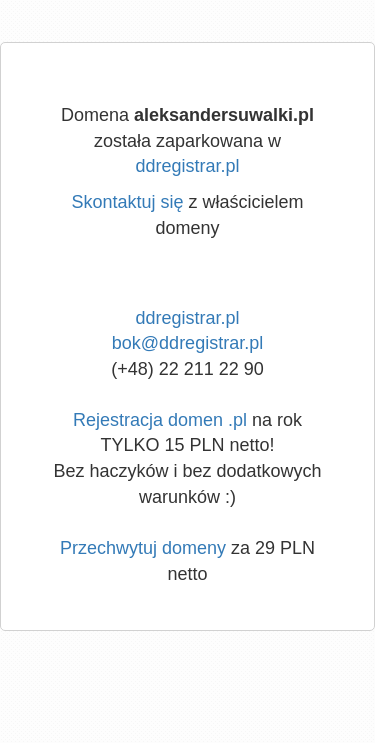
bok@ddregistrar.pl (187, 343)
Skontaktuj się (127, 202)
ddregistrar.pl (187, 166)
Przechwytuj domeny (143, 548)
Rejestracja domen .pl (160, 420)
